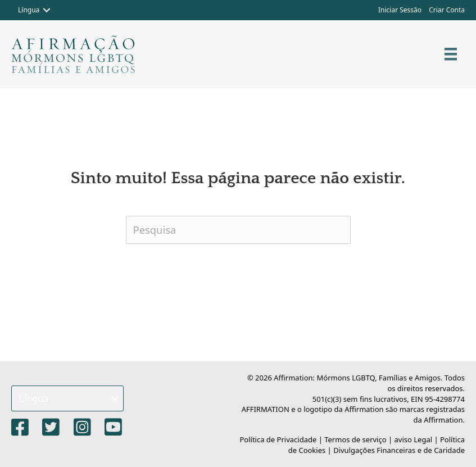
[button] (47, 10)
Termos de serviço (355, 439)
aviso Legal (414, 439)
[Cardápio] (451, 54)
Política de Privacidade (278, 439)
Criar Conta (447, 10)
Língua (29, 10)
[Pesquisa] (238, 230)
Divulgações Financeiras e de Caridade (399, 450)
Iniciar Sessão (400, 10)
